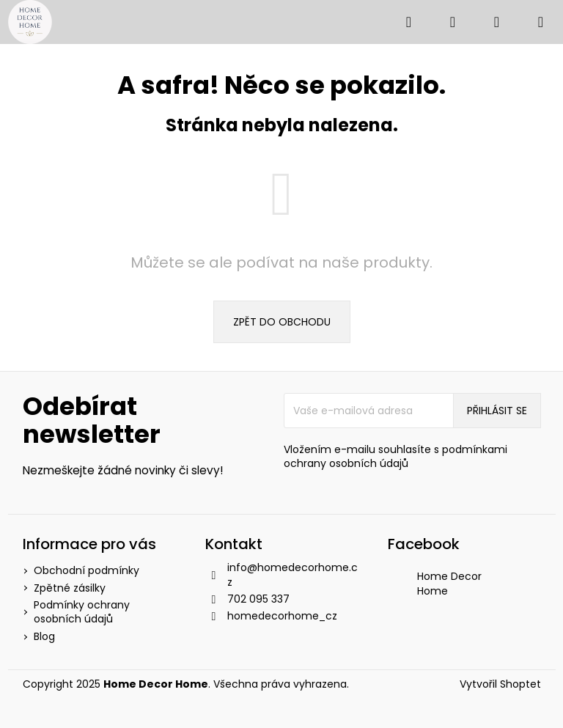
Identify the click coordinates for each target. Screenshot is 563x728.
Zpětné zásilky (70, 588)
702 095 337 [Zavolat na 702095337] (258, 599)
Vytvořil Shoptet (500, 684)
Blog (44, 636)
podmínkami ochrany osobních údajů (395, 456)
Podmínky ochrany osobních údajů (82, 612)
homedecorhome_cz (282, 616)
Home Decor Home (449, 583)
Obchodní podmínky (87, 570)
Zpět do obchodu (282, 322)
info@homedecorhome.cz (292, 574)
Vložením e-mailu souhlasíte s (395, 457)
